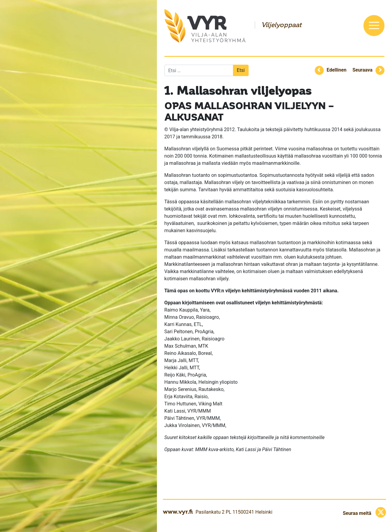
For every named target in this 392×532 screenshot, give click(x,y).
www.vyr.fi (178, 512)
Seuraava (362, 70)
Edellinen (337, 70)
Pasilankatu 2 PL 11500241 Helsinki (234, 512)
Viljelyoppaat (281, 25)
